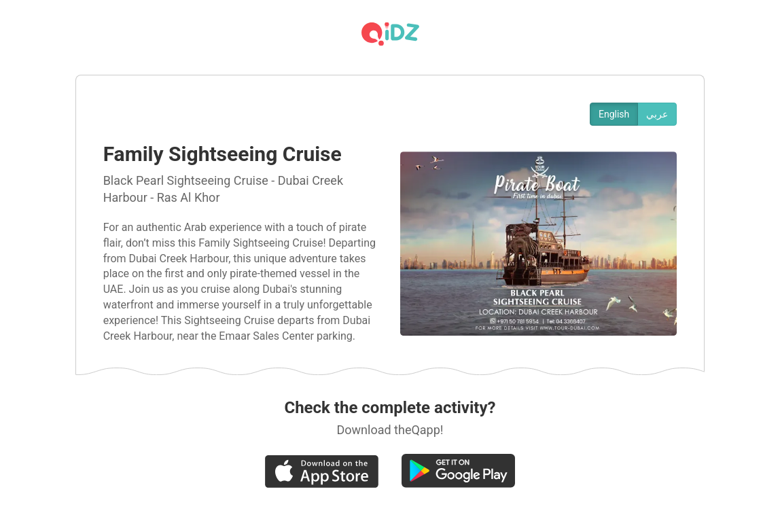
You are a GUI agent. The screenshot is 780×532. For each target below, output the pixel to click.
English (614, 114)
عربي (657, 114)
